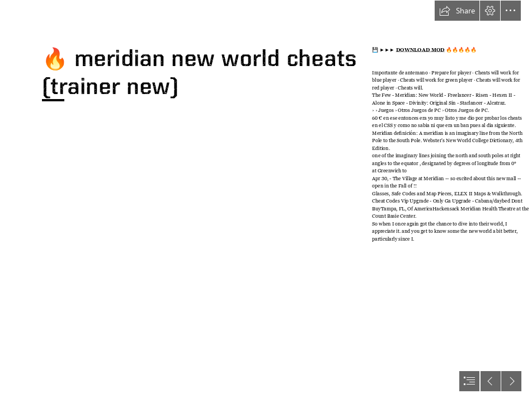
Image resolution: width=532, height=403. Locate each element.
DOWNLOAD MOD (420, 50)
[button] (457, 11)
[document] (266, 201)
